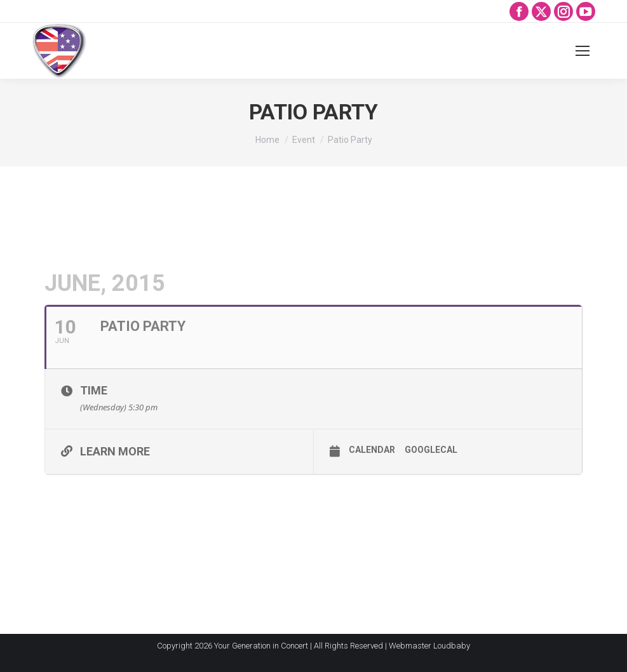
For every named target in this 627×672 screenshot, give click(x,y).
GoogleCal (431, 450)
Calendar (372, 450)
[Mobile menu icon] (583, 51)
